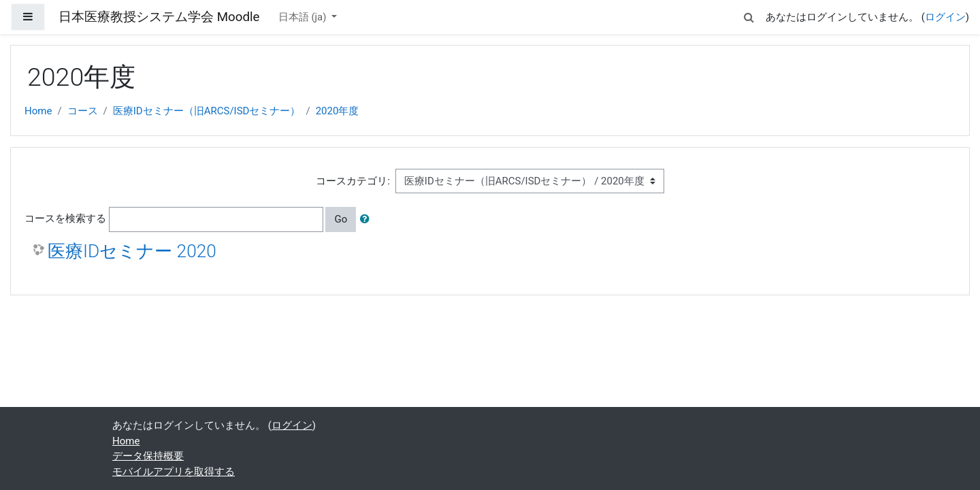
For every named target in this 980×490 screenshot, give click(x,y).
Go (341, 219)
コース (83, 111)
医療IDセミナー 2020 (132, 251)
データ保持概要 (148, 456)
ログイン (945, 17)
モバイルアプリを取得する (174, 472)
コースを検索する (65, 218)
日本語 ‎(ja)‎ (304, 17)
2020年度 (338, 111)
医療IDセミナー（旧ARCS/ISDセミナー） (207, 111)
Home (38, 111)
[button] (749, 15)
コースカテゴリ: (353, 181)
